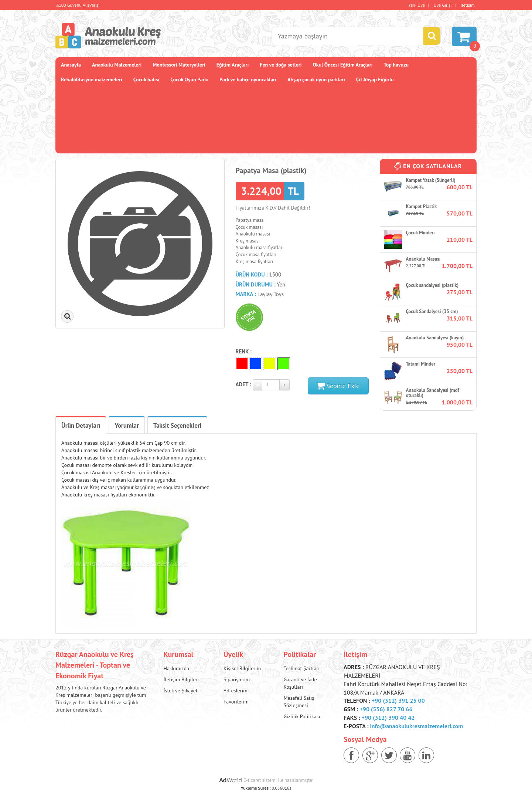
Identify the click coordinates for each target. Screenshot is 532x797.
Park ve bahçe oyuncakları (248, 79)
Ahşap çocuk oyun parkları (316, 79)
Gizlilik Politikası (302, 716)
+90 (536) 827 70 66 (386, 709)
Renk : (244, 351)
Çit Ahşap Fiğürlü (375, 79)
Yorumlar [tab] (127, 425)
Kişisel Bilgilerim (242, 668)
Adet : (243, 384)
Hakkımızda (176, 668)
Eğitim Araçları (233, 65)
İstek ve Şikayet (181, 691)
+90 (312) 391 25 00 (398, 701)
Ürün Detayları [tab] (81, 425)
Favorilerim (236, 702)
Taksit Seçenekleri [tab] (177, 425)
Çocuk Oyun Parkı (189, 79)
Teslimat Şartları (301, 668)
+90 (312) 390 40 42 (388, 718)
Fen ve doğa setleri (281, 65)
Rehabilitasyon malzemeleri (92, 79)
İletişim (468, 5)
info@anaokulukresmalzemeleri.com (417, 726)
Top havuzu (396, 65)
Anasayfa (71, 65)
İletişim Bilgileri (181, 679)
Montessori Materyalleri (179, 65)
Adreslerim (236, 691)
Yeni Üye (417, 5)
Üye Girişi (443, 5)
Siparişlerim (237, 679)
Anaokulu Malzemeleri (117, 65)
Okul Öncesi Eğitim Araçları (342, 65)
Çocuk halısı (146, 79)
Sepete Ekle (338, 386)
